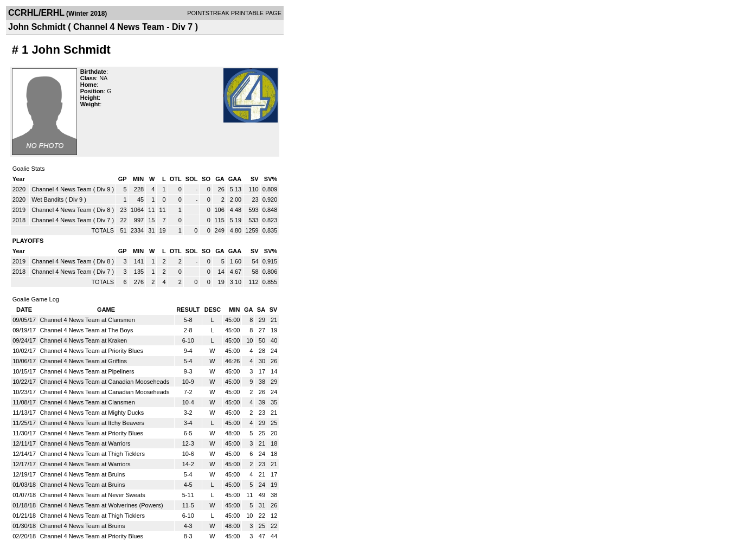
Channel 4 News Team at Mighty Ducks (92, 413)
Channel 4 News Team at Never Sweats (93, 495)
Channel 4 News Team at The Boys (87, 330)
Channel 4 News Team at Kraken (84, 340)
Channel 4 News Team (61, 189)
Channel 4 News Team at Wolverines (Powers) (102, 505)
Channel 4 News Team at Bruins (83, 474)
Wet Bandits (47, 199)
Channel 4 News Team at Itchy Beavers (92, 423)
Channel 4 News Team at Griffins (84, 361)
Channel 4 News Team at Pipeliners (87, 371)
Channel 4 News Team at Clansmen (88, 320)
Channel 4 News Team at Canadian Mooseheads (105, 382)
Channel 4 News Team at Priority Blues (92, 351)
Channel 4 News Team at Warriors (85, 443)
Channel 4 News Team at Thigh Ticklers (92, 454)
